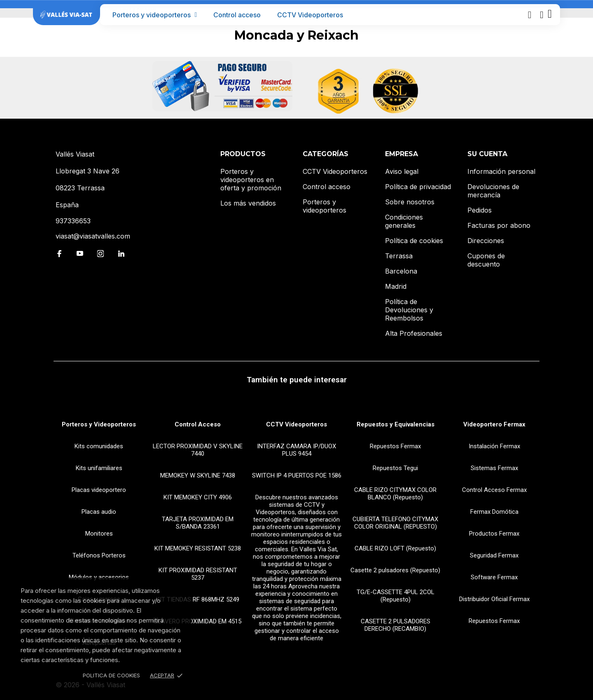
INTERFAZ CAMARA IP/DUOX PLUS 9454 (296, 450)
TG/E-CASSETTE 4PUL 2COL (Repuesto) (396, 596)
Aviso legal (402, 171)
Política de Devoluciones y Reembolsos (409, 310)
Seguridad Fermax (494, 555)
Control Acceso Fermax (494, 490)
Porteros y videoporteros (155, 15)
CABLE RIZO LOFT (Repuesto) (395, 548)
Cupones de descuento (486, 260)
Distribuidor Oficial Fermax (494, 599)
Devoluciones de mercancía (493, 191)
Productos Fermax (494, 534)
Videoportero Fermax (494, 424)
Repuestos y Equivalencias (396, 424)
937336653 (73, 221)
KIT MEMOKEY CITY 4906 (198, 497)
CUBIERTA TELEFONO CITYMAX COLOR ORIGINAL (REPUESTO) (395, 523)
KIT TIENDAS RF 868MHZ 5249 (198, 599)
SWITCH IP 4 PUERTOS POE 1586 (297, 475)
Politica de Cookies (111, 675)
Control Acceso (198, 424)
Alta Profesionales (414, 333)
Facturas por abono (499, 225)
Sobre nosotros (410, 202)
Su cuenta (487, 154)
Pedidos (480, 210)
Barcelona (401, 271)
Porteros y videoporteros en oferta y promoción (251, 180)
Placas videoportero (99, 490)
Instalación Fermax (494, 446)
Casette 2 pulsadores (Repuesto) (395, 570)
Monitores (99, 534)
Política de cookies (414, 241)
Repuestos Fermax (395, 446)
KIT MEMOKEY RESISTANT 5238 (198, 548)
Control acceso (237, 15)
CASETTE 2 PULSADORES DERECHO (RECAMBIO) (396, 625)
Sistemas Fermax (494, 468)
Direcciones (486, 241)
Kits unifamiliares (99, 468)
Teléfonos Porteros (99, 555)
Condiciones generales (404, 221)
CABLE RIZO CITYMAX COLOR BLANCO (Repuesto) (395, 494)
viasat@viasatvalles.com (93, 236)
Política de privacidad (418, 187)
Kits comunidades (99, 446)
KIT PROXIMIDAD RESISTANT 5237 (198, 574)
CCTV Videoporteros (310, 15)
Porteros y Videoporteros (99, 424)
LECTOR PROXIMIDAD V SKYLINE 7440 (198, 450)
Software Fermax (494, 577)
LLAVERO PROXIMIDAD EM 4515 (198, 621)
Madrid (396, 286)
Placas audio (99, 512)
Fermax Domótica (494, 512)
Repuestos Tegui (395, 468)
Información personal (501, 171)
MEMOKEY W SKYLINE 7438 (198, 475)
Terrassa (399, 256)
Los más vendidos (248, 203)
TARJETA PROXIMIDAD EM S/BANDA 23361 (198, 523)
